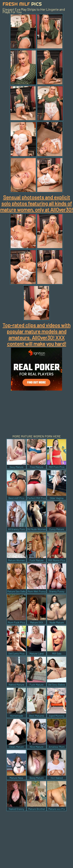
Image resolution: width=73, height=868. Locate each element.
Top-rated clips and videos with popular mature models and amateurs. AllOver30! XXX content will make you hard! (36, 334)
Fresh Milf (22, 4)
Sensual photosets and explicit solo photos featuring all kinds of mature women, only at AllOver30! (36, 203)
